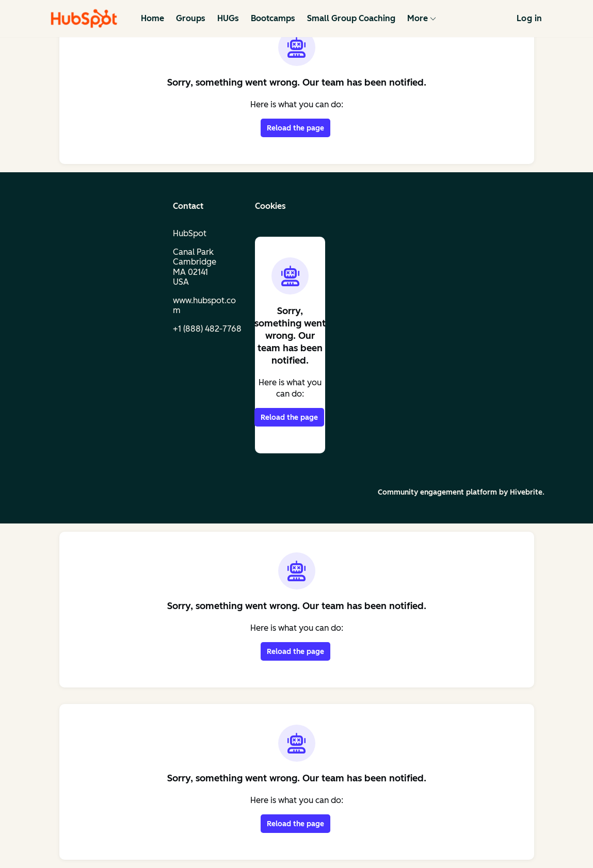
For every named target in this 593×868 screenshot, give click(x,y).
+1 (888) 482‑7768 (207, 329)
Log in (529, 18)
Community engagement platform (437, 492)
